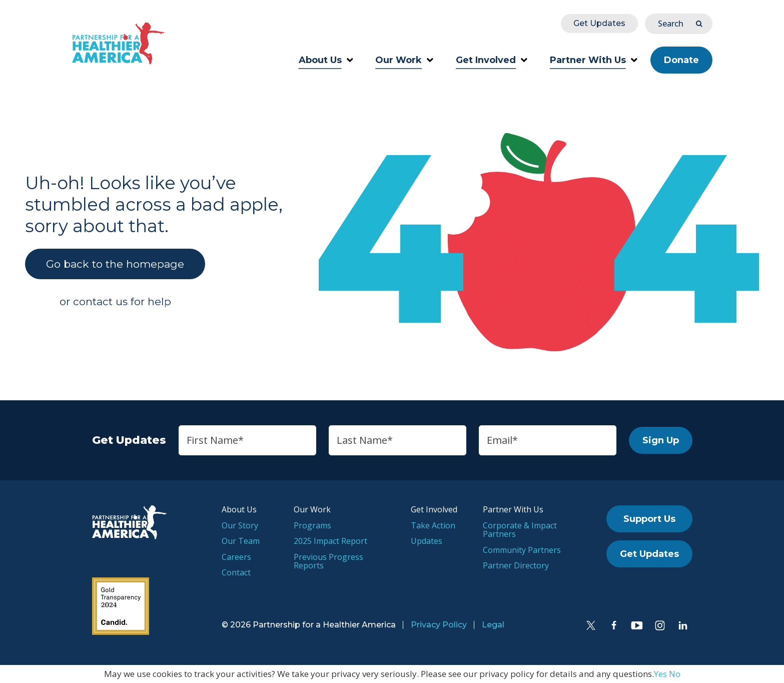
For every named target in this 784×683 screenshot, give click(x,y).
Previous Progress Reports (328, 561)
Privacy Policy (439, 625)
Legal (493, 625)
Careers (236, 557)
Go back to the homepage (115, 264)
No (675, 674)
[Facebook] (614, 625)
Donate (681, 60)
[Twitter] (591, 625)
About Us (326, 60)
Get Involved (492, 60)
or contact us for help (115, 301)
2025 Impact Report (330, 541)
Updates (427, 541)
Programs (312, 525)
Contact (236, 572)
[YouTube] (637, 625)
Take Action (433, 525)
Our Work (404, 60)
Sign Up (661, 440)
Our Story (240, 525)
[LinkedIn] (683, 625)
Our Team (241, 541)
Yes (660, 674)
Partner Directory (516, 565)
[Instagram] (660, 625)
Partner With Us (594, 60)
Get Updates (599, 23)
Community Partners (522, 550)
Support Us (649, 519)
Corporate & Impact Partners (520, 530)
